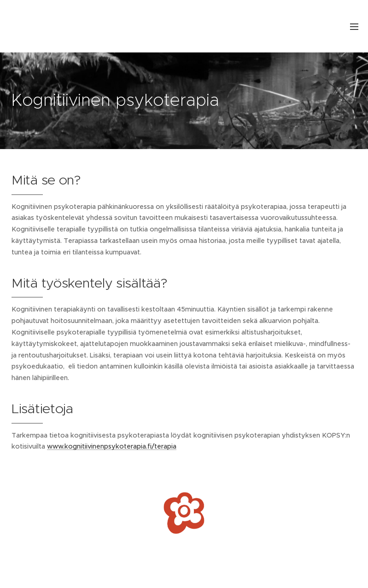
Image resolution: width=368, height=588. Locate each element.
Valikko (354, 27)
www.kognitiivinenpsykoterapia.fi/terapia (112, 446)
